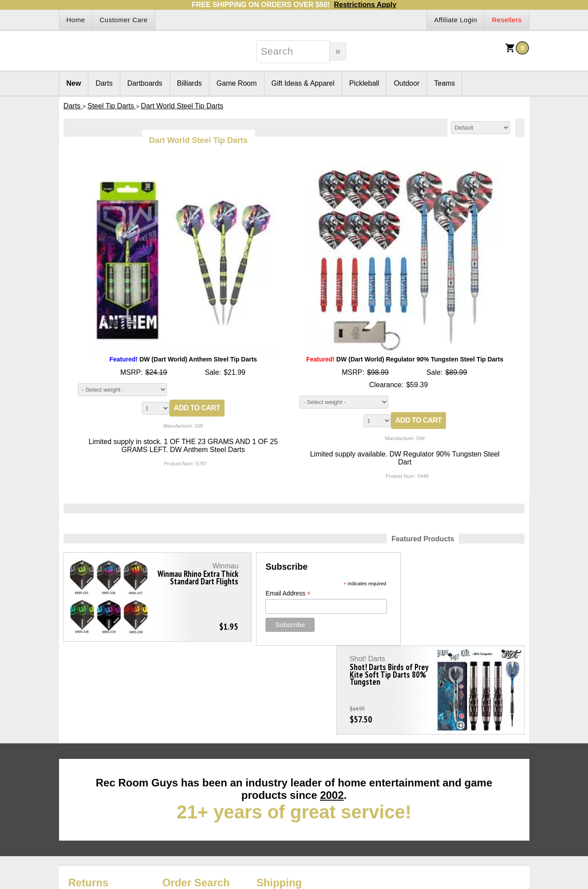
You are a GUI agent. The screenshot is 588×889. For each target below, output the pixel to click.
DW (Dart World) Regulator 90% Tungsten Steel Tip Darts (405, 359)
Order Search (196, 794)
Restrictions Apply (365, 5)
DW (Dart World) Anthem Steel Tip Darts (183, 359)
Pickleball (364, 83)
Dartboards (145, 83)
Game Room (237, 83)
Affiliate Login (456, 20)
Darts (104, 83)
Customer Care (124, 20)
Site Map (73, 804)
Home (76, 20)
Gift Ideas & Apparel (303, 83)
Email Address (253, 593)
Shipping (279, 794)
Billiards (189, 83)
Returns (89, 794)
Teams (444, 83)
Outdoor (406, 83)
